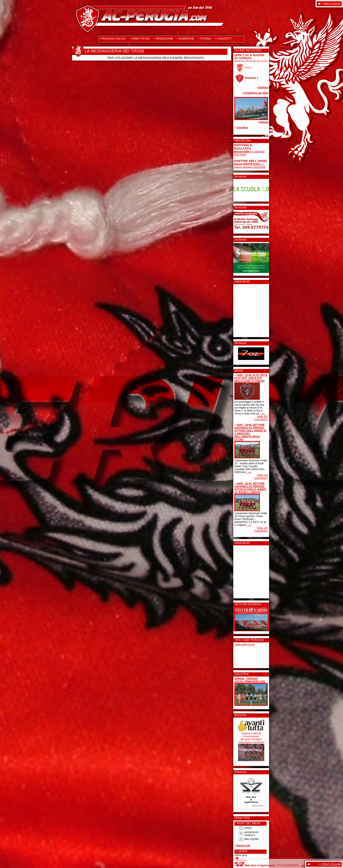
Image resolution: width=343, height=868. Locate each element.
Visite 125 (262, 475)
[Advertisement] (246, 309)
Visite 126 (262, 528)
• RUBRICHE (186, 39)
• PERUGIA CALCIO (113, 39)
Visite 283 (262, 417)
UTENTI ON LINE (331, 864)
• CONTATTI (223, 39)
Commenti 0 (261, 419)
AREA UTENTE (332, 4)
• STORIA (205, 39)
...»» (262, 414)
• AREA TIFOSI (140, 39)
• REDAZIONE (163, 39)
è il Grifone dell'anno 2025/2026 (249, 166)
